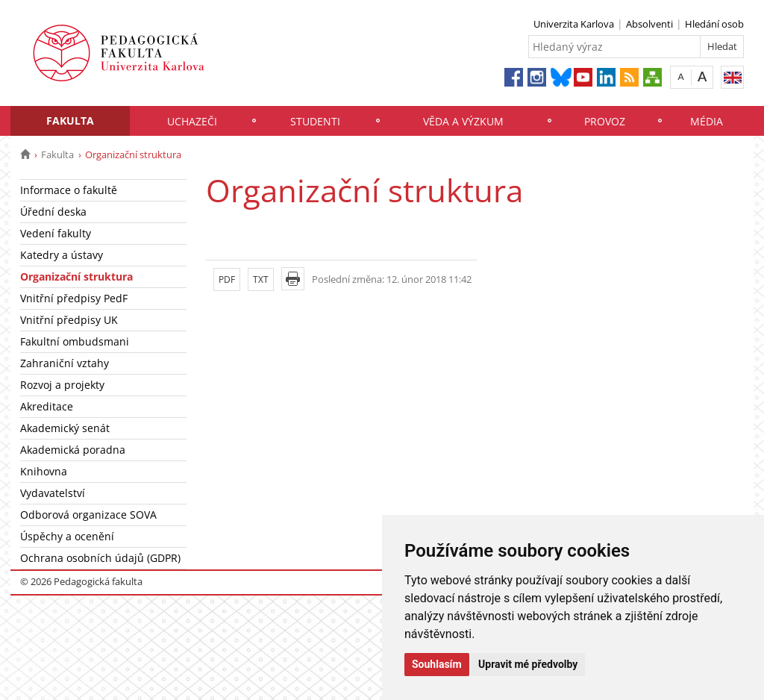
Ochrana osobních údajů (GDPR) (100, 558)
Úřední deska (53, 212)
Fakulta (70, 121)
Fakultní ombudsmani (75, 341)
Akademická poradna (73, 450)
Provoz (605, 121)
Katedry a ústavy (62, 255)
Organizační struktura (76, 276)
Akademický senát (65, 428)
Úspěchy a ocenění (67, 536)
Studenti (315, 121)
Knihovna (44, 471)
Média (707, 121)
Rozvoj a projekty (62, 385)
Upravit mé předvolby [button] (528, 664)
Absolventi (649, 24)
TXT (261, 279)
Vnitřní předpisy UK (69, 320)
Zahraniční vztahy (65, 363)
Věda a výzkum (463, 121)
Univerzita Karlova (574, 24)
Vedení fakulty (56, 233)
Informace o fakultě (69, 190)
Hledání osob (714, 24)
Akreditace (47, 406)
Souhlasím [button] (437, 664)
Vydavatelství (53, 493)
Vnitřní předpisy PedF (74, 298)
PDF (227, 279)
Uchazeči (192, 121)
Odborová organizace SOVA (88, 515)
